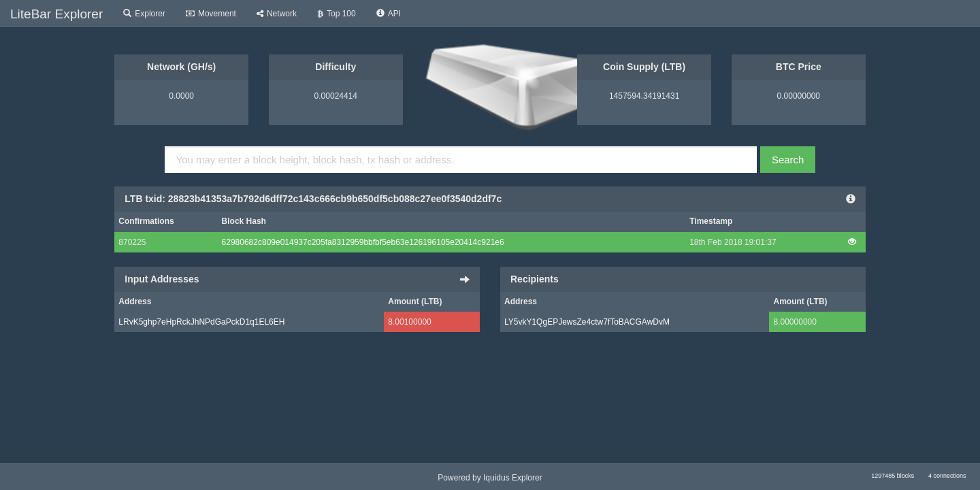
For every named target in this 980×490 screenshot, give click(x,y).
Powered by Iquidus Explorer (490, 478)
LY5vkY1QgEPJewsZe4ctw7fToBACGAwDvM (587, 322)
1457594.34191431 (644, 96)
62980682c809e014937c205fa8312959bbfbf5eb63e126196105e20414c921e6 (363, 242)
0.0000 (181, 96)
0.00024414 (336, 96)
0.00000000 (799, 96)
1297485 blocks (893, 476)
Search (788, 160)
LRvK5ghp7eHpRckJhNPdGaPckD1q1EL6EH (201, 322)
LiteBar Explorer (56, 14)
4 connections (947, 476)
